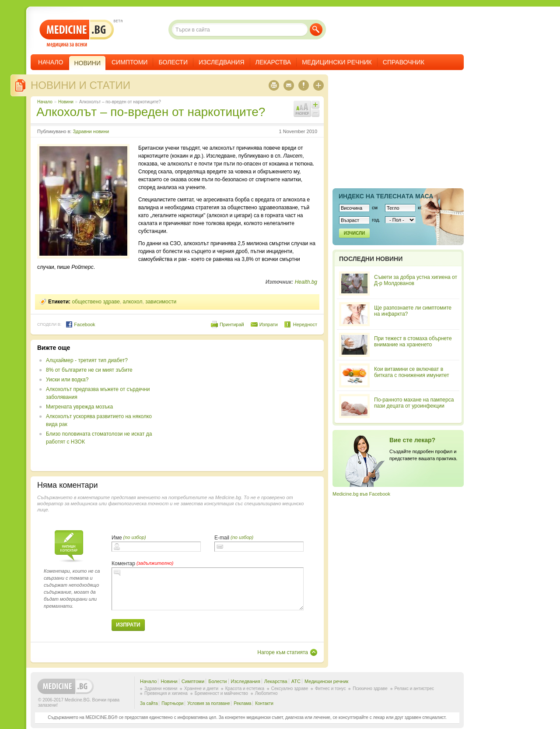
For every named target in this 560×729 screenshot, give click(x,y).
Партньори (172, 703)
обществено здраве (96, 302)
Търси (316, 30)
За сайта (149, 703)
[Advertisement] (246, 405)
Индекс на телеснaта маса (386, 196)
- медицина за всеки (77, 33)
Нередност (305, 324)
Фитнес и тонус (330, 688)
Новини (66, 102)
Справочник (404, 62)
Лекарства (273, 62)
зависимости (161, 302)
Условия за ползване (208, 703)
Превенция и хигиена (166, 693)
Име (117, 538)
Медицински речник (337, 62)
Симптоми (129, 62)
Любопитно (266, 693)
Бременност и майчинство (221, 693)
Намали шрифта (315, 113)
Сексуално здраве (290, 688)
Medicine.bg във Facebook (361, 494)
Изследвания (222, 62)
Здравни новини (91, 131)
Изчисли (354, 233)
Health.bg (306, 282)
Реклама (242, 703)
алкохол (133, 302)
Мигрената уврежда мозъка (79, 407)
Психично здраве (370, 688)
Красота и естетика (245, 688)
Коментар (123, 563)
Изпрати (269, 324)
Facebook (80, 324)
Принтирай (232, 324)
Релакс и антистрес (414, 688)
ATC (296, 681)
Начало (51, 62)
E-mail (222, 538)
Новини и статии (80, 85)
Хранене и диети (201, 688)
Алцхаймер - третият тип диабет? (87, 360)
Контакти (264, 703)
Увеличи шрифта (315, 105)
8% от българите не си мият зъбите (89, 370)
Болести (173, 62)
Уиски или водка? (67, 380)
